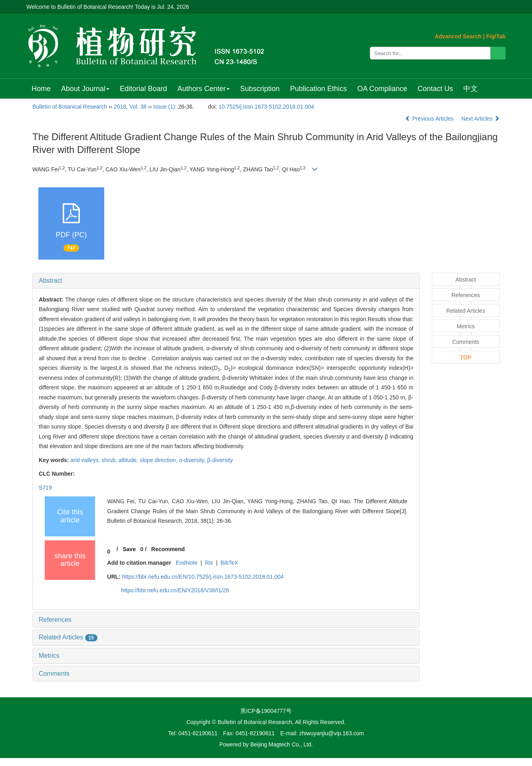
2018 (120, 107)
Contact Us (435, 89)
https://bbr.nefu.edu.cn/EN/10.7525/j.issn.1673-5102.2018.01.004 (203, 577)
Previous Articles (430, 119)
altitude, (129, 460)
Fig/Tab (496, 36)
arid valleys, (86, 460)
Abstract (51, 281)
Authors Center (203, 89)
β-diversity (220, 460)
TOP (466, 357)
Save (129, 549)
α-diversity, (193, 460)
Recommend (168, 549)
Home (41, 89)
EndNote (187, 563)
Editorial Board (143, 89)
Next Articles (480, 119)
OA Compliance (382, 89)
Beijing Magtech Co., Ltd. (282, 744)
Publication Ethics (318, 89)
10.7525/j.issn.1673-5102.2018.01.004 (266, 107)
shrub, (110, 460)
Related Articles (68, 637)
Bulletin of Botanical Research (70, 107)
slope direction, (159, 460)
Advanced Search (458, 36)
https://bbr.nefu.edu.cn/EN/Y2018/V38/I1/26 (175, 590)
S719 (45, 488)
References (55, 620)
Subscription (260, 89)
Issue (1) (164, 107)
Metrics (49, 656)
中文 (470, 89)
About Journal (85, 89)
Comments (54, 674)
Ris (209, 563)
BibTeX (229, 563)
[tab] (226, 281)
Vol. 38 (138, 107)
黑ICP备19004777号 (266, 711)
